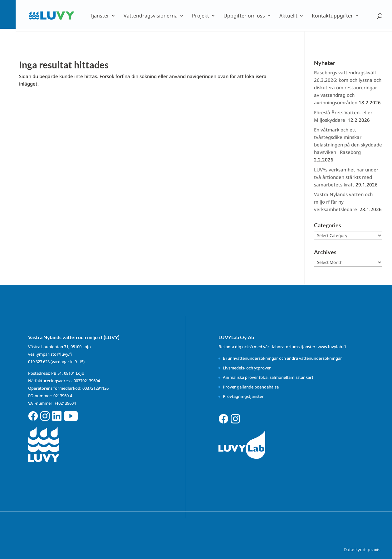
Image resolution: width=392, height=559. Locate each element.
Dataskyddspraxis (362, 549)
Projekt (201, 16)
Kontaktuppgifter (332, 16)
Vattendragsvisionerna (151, 16)
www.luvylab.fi (332, 347)
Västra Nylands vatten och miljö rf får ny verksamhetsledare (343, 202)
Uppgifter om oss (244, 16)
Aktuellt (288, 16)
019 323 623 (39, 362)
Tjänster (100, 16)
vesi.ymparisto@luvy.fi (50, 354)
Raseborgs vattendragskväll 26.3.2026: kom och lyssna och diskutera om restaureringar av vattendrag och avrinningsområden (348, 87)
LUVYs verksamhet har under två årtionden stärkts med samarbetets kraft (346, 177)
